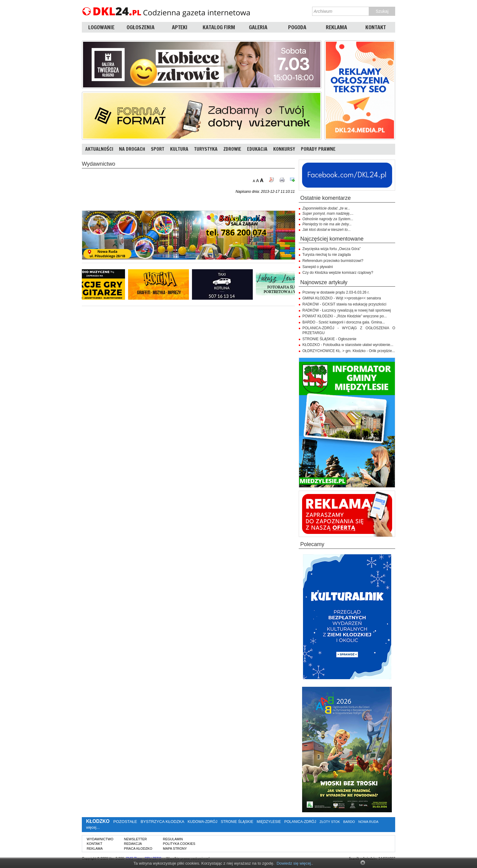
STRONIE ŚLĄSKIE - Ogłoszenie (329, 339)
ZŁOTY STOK (330, 822)
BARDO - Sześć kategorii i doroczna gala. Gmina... (344, 322)
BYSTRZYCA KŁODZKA (162, 822)
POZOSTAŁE (125, 822)
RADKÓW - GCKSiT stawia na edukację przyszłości (344, 304)
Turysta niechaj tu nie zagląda (327, 255)
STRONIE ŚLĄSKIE (237, 822)
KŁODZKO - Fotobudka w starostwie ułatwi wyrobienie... (348, 345)
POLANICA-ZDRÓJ (300, 822)
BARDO (349, 822)
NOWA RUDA (368, 822)
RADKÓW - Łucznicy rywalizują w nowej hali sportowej (347, 310)
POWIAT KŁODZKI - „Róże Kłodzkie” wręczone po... (345, 316)
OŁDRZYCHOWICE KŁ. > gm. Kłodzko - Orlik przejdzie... (349, 351)
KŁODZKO (98, 821)
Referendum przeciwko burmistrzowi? (333, 261)
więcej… (93, 827)
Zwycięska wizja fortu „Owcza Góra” (331, 249)
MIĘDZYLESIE (269, 822)
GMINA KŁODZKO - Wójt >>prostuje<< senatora (342, 298)
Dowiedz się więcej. (294, 863)
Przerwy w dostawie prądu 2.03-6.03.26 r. (336, 292)
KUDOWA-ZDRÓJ (203, 822)
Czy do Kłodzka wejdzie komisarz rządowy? (338, 273)
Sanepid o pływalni (318, 267)
